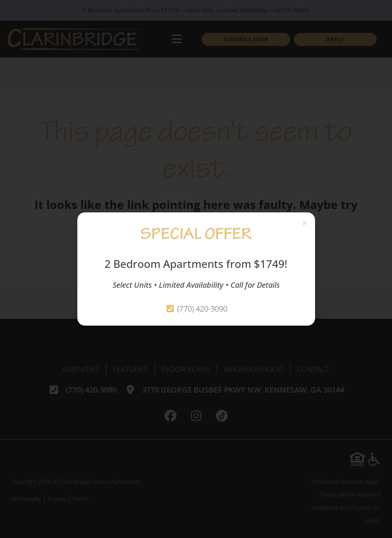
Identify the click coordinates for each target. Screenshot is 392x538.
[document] (196, 269)
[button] (305, 223)
